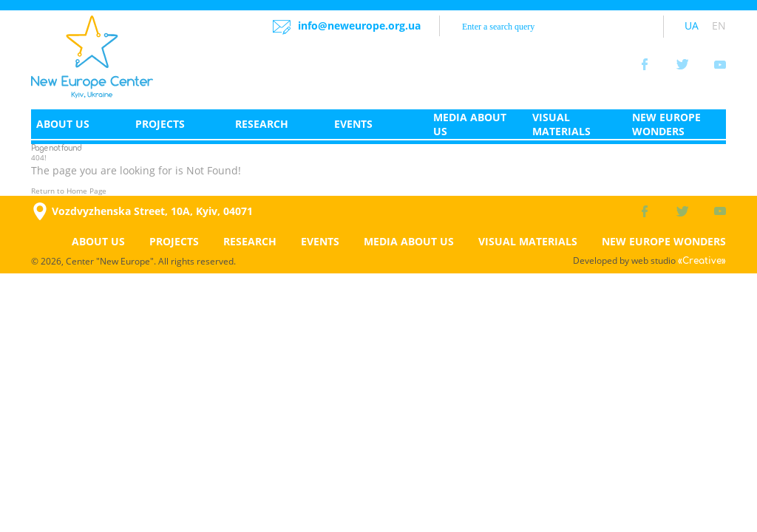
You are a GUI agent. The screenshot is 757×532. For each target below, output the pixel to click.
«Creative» (702, 261)
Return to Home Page (69, 191)
